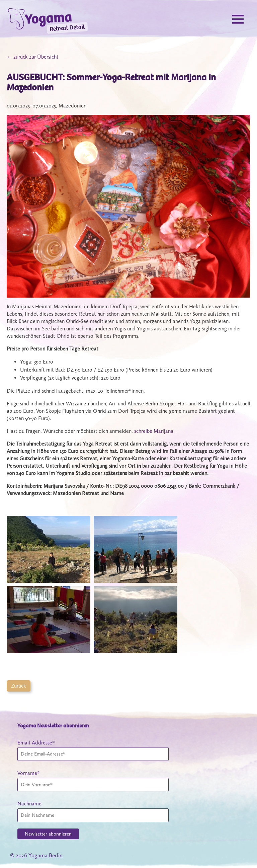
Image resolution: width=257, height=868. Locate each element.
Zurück (19, 686)
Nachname (29, 804)
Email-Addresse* (36, 743)
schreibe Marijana (154, 431)
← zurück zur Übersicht (33, 57)
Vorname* (29, 773)
